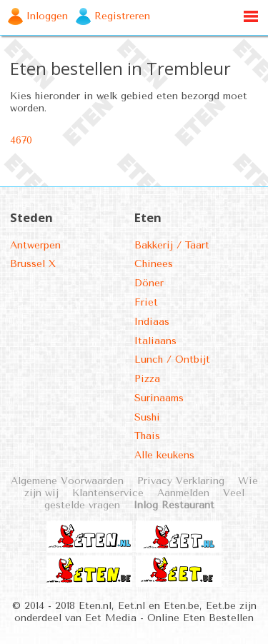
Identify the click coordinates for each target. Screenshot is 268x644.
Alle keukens (164, 455)
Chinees (154, 264)
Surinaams (159, 398)
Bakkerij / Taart (172, 245)
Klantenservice (108, 493)
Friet (146, 302)
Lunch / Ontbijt (172, 359)
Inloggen (47, 16)
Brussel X (33, 264)
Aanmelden (183, 493)
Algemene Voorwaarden (67, 481)
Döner (149, 283)
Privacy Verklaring (181, 481)
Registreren (122, 16)
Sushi (147, 417)
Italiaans (155, 341)
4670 (21, 140)
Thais (147, 436)
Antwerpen (35, 245)
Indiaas (152, 322)
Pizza (147, 379)
